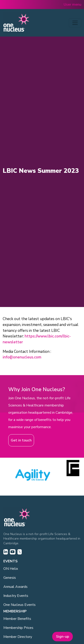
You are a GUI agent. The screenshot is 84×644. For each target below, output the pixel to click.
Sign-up (62, 637)
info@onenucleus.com (22, 357)
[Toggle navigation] (75, 23)
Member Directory (18, 637)
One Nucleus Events (19, 605)
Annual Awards (15, 587)
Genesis (10, 578)
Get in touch (21, 440)
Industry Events (16, 596)
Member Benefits (17, 619)
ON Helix (11, 569)
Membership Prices (18, 628)
